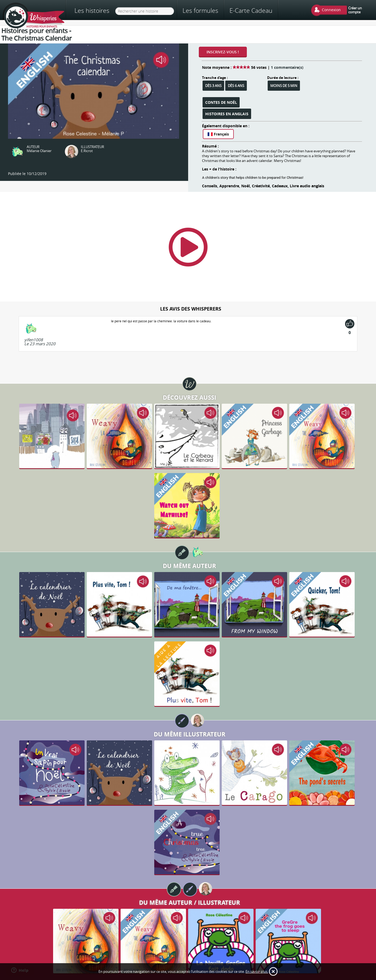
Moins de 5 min (284, 86)
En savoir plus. (257, 971)
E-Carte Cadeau (251, 10)
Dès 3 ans (213, 86)
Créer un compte (355, 10)
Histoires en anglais (227, 114)
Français (218, 134)
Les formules (200, 10)
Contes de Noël (221, 102)
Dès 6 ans (236, 86)
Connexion (331, 10)
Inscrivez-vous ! (223, 52)
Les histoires (92, 11)
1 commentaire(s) (287, 67)
